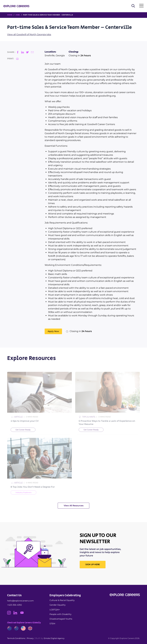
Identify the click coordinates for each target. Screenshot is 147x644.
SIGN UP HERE (93, 564)
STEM (52, 624)
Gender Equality (58, 605)
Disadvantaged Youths (61, 619)
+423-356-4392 (14, 605)
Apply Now (53, 331)
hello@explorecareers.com (20, 601)
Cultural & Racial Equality (62, 600)
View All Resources (74, 506)
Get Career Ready (23, 435)
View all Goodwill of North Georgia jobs (29, 34)
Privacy (30, 638)
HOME (10, 15)
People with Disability (61, 614)
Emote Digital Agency (54, 638)
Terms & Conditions (16, 638)
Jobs (18, 15)
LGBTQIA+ (55, 610)
